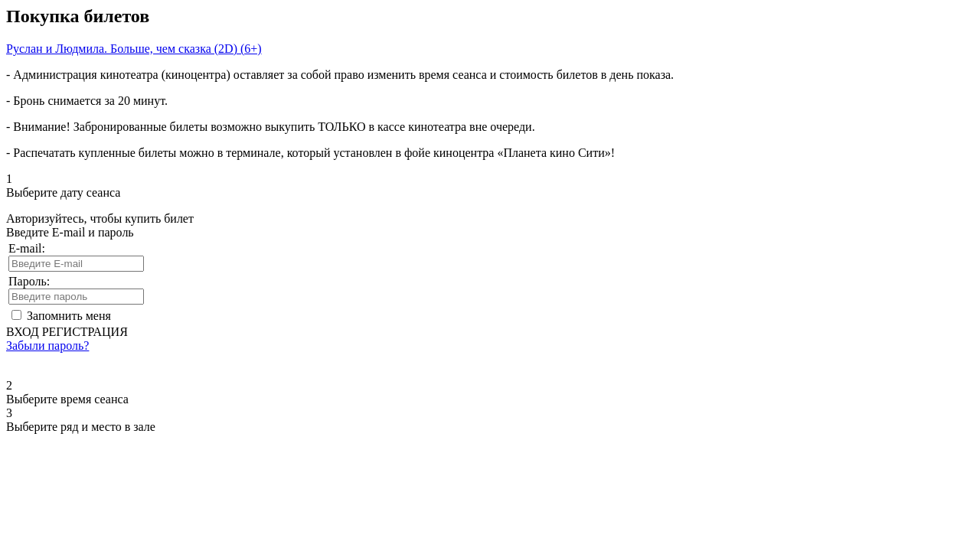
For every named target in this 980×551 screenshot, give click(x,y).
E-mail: (27, 248)
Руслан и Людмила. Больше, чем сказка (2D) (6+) (134, 49)
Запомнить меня (69, 316)
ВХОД (23, 332)
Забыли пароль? (47, 346)
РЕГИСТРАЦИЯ (85, 332)
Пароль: (29, 281)
